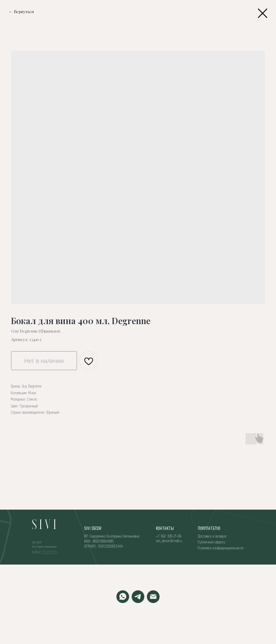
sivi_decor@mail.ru (169, 540)
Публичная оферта (211, 542)
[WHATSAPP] (123, 597)
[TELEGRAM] (138, 597)
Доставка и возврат (212, 536)
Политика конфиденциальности (221, 548)
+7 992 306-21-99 (168, 536)
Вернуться (24, 11)
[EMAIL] (153, 597)
